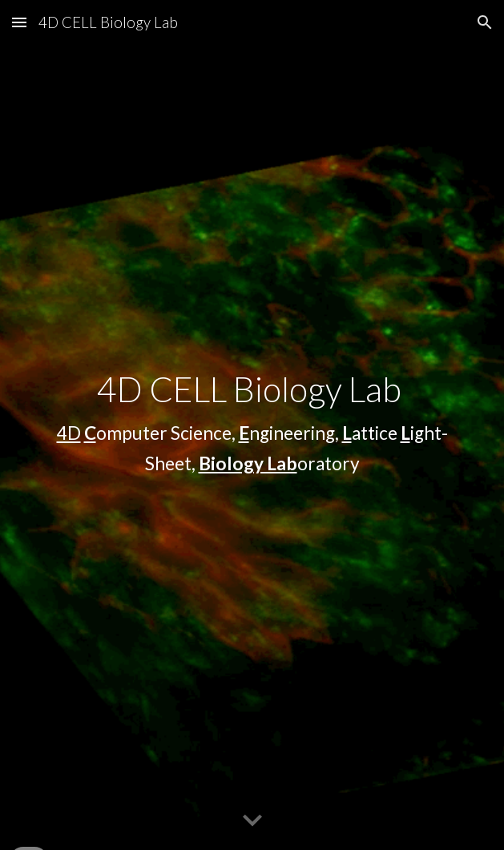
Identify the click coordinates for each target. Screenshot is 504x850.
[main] (252, 425)
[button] (19, 22)
